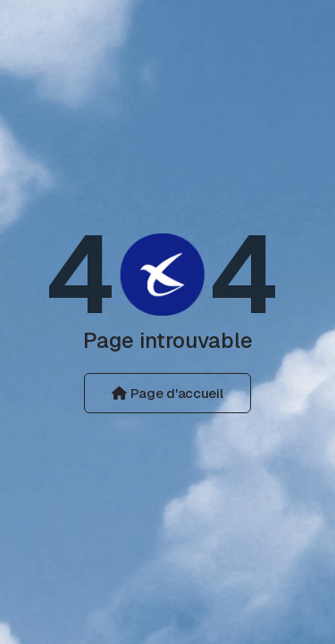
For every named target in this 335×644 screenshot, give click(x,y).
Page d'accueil (167, 393)
